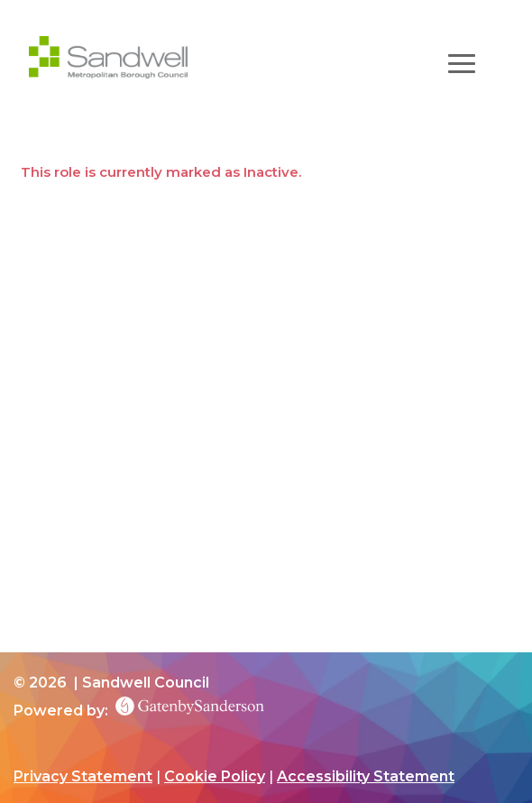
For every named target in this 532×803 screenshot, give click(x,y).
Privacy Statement (83, 776)
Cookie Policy (215, 776)
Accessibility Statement (366, 776)
